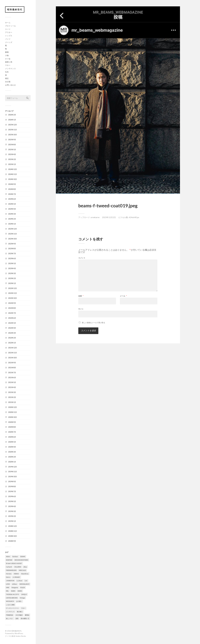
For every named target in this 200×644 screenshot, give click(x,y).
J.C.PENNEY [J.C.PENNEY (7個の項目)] (16, 577)
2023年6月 (12, 259)
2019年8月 (12, 487)
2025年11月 (12, 130)
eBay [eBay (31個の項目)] (25, 567)
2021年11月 (12, 353)
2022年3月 (12, 333)
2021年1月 (12, 402)
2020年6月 (12, 437)
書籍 (7, 52)
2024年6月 (12, 199)
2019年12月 (12, 467)
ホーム (8, 23)
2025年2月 (12, 159)
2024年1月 (12, 224)
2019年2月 (12, 516)
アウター (9, 32)
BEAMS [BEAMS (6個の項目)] (23, 557)
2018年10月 (12, 536)
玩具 (7, 72)
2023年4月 (12, 269)
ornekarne (95, 217)
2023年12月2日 (109, 217)
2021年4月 (12, 387)
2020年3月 (12, 452)
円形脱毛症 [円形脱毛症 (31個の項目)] (10, 615)
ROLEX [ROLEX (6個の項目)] (23, 587)
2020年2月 (12, 457)
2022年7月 (12, 313)
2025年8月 (12, 145)
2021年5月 (12, 382)
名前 (81, 296)
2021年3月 (12, 392)
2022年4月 (12, 328)
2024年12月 (12, 169)
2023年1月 (12, 283)
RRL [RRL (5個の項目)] (7, 591)
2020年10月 (12, 417)
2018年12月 (12, 526)
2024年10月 (12, 179)
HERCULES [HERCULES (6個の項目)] (22, 570)
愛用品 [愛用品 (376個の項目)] (27, 615)
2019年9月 (12, 482)
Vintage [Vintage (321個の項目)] (22, 598)
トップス (9, 36)
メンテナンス (10, 69)
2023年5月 (12, 264)
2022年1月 (12, 343)
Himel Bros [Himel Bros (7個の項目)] (25, 574)
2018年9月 (12, 541)
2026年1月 (12, 120)
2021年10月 (12, 358)
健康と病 (9, 62)
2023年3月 (12, 273)
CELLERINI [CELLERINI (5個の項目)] (18, 567)
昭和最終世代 (15, 9)
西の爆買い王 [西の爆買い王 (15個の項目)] (25, 618)
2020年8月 (12, 427)
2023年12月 (12, 229)
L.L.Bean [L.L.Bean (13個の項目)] (20, 581)
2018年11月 (12, 531)
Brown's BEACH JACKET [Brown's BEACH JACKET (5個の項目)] (14, 563)
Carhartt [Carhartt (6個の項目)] (9, 567)
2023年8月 (12, 249)
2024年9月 (12, 184)
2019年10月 (12, 477)
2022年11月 (12, 293)
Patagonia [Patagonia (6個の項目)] (15, 587)
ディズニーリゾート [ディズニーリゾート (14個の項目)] (12, 608)
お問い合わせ (10, 85)
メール (123, 296)
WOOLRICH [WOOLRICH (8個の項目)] (10, 601)
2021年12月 (12, 348)
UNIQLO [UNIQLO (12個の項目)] (24, 594)
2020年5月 (12, 442)
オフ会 (8, 59)
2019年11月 (12, 472)
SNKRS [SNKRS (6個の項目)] (20, 591)
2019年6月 (12, 496)
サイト (81, 309)
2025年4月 (12, 154)
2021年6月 (12, 378)
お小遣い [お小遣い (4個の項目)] (19, 601)
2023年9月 (12, 244)
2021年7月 (12, 373)
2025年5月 (12, 149)
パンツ (8, 39)
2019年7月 (12, 492)
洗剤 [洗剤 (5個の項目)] (17, 618)
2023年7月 (12, 254)
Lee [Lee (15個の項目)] (26, 581)
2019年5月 (12, 501)
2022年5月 (12, 323)
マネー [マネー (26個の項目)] (23, 608)
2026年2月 (12, 115)
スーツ (8, 29)
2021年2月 (12, 397)
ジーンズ (9, 42)
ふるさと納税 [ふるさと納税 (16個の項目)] (10, 605)
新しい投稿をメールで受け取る (93, 323)
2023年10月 (12, 239)
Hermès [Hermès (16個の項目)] (9, 574)
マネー (8, 65)
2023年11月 (12, 234)
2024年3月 (12, 214)
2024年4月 (12, 209)
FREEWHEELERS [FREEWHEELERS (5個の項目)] (11, 570)
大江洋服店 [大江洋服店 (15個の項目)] (19, 615)
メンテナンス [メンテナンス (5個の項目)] (10, 612)
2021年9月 (12, 363)
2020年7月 (12, 432)
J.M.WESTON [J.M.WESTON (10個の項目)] (10, 581)
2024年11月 (12, 174)
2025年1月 (12, 164)
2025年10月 (12, 135)
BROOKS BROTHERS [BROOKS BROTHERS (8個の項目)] (21, 560)
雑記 (7, 79)
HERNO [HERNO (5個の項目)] (16, 574)
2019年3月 (12, 511)
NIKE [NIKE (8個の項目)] (8, 587)
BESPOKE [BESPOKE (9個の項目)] (9, 560)
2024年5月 (12, 204)
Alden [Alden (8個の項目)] (8, 557)
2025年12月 (12, 125)
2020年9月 (12, 422)
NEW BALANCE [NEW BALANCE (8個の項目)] (24, 584)
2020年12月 (12, 407)
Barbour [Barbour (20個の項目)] (15, 557)
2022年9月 (12, 303)
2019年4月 (12, 506)
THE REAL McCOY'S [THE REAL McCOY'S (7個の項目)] (12, 594)
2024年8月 (12, 189)
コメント (82, 258)
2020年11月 (12, 412)
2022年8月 (12, 308)
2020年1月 (12, 462)
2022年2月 (12, 338)
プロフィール (10, 26)
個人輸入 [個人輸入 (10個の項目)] (20, 612)
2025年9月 (12, 140)
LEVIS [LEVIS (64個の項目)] (8, 584)
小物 (7, 55)
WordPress (19, 634)
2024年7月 (12, 194)
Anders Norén (21, 636)
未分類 (8, 82)
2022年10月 (12, 298)
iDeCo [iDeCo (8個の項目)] (8, 577)
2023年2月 (12, 278)
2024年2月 (12, 219)
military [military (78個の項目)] (15, 584)
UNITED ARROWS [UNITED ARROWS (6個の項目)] (12, 598)
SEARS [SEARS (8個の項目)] (13, 591)
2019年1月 (12, 521)
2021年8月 (12, 368)
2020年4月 (12, 447)
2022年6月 (12, 318)
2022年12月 (12, 288)
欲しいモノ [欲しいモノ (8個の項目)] (10, 618)
